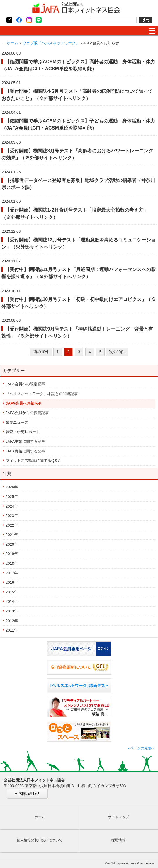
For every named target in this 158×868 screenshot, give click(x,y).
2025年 (12, 497)
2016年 (12, 582)
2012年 (12, 621)
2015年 (12, 592)
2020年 (12, 544)
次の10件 (117, 352)
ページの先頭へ (141, 748)
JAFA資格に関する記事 (25, 451)
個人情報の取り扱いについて (40, 840)
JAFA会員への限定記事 (25, 384)
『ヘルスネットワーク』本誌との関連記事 (42, 394)
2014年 (12, 601)
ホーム (12, 43)
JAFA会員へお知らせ (24, 403)
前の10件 (41, 352)
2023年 (12, 516)
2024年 (12, 506)
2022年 (12, 525)
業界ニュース (17, 422)
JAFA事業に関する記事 (25, 441)
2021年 (12, 535)
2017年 (12, 573)
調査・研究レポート (23, 432)
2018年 (12, 563)
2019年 (12, 554)
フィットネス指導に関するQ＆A (33, 461)
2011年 (12, 630)
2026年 (12, 487)
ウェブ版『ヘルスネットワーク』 (51, 43)
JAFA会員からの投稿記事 (27, 413)
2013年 (12, 611)
